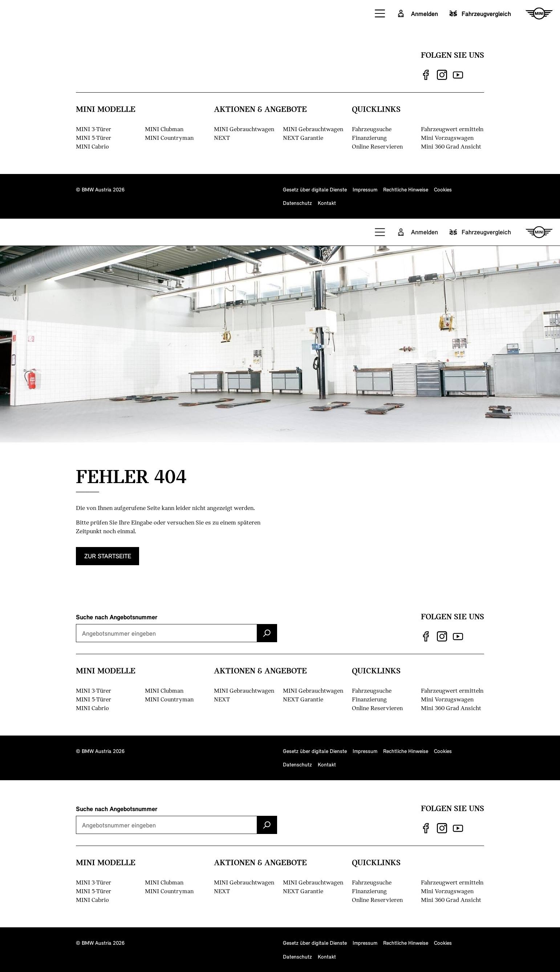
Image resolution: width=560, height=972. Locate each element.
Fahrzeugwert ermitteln (452, 129)
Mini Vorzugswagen (447, 137)
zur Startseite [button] (108, 563)
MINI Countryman (169, 137)
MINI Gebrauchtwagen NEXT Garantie (313, 133)
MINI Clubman (164, 129)
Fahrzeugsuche (372, 129)
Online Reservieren (377, 146)
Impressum (365, 189)
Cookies (443, 189)
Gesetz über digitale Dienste (315, 189)
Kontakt (327, 203)
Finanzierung (369, 137)
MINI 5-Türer (94, 137)
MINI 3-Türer (94, 129)
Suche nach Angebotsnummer (117, 617)
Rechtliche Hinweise (406, 189)
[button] (380, 14)
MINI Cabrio (92, 146)
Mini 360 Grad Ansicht (451, 146)
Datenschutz (297, 203)
